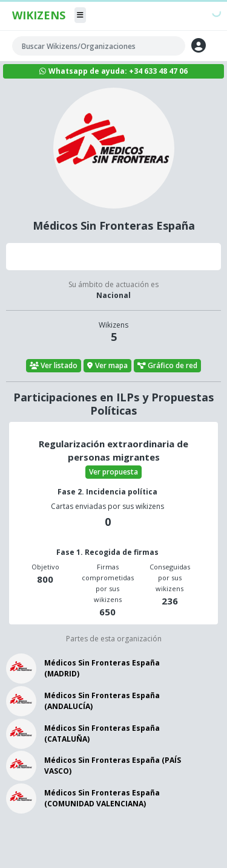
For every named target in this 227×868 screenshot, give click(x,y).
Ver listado (54, 365)
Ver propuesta (113, 472)
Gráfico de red (168, 365)
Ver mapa (107, 365)
